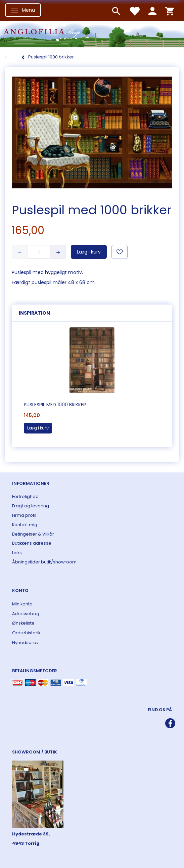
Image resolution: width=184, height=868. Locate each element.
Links (17, 553)
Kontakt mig (25, 525)
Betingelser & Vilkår (33, 534)
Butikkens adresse (32, 543)
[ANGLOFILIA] (92, 34)
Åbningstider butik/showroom (44, 562)
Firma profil (24, 515)
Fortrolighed (25, 496)
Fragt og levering (31, 506)
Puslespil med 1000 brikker (55, 405)
